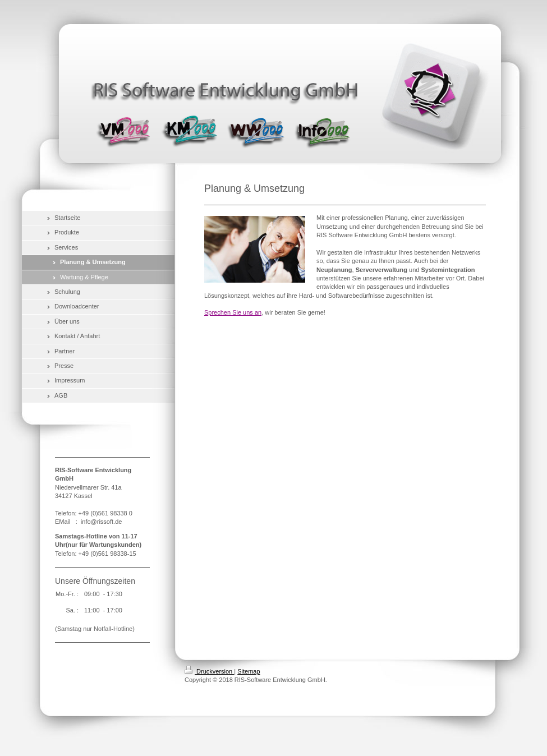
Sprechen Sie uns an (233, 312)
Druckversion (209, 671)
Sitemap (249, 671)
